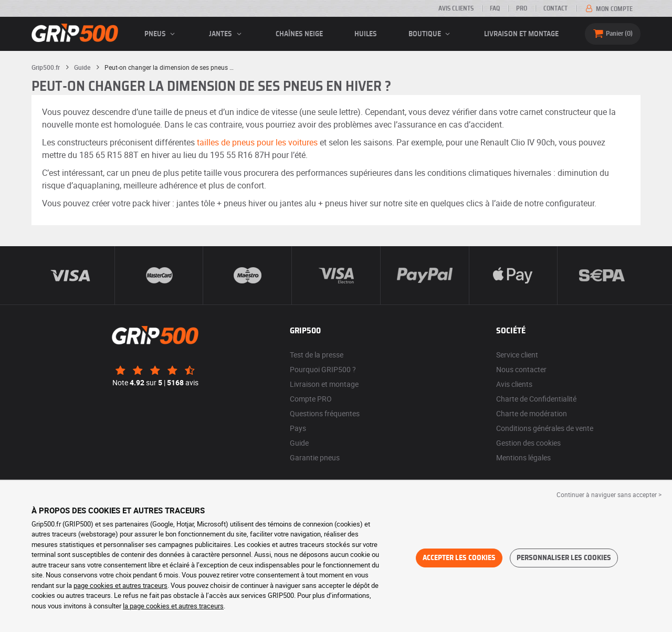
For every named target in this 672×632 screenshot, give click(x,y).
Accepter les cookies (459, 558)
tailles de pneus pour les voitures (257, 142)
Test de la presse (317, 355)
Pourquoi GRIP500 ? (323, 369)
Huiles (366, 34)
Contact (555, 8)
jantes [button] (227, 34)
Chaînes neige (299, 34)
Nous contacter (521, 369)
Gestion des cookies (528, 443)
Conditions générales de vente (545, 428)
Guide (299, 443)
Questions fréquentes (325, 413)
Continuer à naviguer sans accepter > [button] (609, 494)
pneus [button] (161, 34)
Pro (522, 8)
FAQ (495, 8)
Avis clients (456, 8)
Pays (298, 428)
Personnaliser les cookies (564, 558)
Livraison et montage (521, 34)
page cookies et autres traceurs (120, 585)
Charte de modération (532, 413)
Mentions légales (523, 457)
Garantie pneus (315, 457)
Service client (517, 355)
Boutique (431, 34)
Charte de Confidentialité (536, 399)
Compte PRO (311, 399)
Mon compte (608, 9)
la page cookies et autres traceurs (173, 606)
